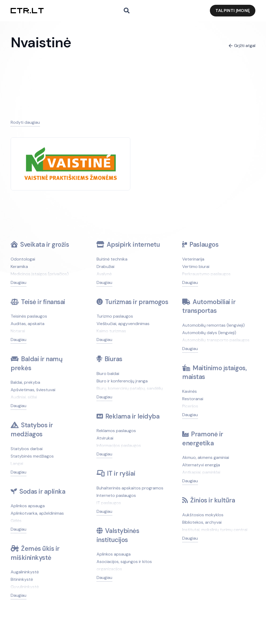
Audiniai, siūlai (24, 397)
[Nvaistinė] (70, 151)
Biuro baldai (108, 374)
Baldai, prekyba (25, 382)
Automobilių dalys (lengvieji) (209, 333)
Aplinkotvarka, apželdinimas (37, 513)
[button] (127, 11)
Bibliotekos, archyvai (202, 522)
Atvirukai (105, 438)
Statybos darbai (27, 449)
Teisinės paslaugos (29, 316)
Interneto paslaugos (116, 495)
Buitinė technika (112, 259)
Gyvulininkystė (25, 587)
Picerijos (190, 406)
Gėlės (16, 521)
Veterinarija (193, 259)
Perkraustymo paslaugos (206, 274)
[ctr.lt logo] (27, 11)
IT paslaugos (109, 503)
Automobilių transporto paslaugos (216, 340)
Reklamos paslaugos (116, 431)
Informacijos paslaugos (119, 445)
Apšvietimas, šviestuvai (33, 390)
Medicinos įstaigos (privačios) (40, 274)
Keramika (19, 266)
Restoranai (193, 399)
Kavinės (190, 391)
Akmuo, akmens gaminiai (206, 457)
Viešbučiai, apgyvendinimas (123, 324)
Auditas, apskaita (28, 324)
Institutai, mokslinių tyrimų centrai (215, 530)
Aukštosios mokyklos (203, 515)
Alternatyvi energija (201, 465)
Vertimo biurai (196, 266)
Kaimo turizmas (111, 331)
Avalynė (104, 274)
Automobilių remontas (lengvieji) (213, 325)
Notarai (18, 331)
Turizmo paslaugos (115, 316)
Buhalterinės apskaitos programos (130, 488)
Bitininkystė (22, 579)
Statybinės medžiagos (32, 456)
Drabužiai (105, 266)
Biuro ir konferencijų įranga (122, 381)
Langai (17, 464)
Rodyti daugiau (25, 122)
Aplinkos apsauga (28, 506)
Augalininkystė (25, 572)
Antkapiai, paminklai (201, 472)
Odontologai (23, 259)
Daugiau (18, 282)
